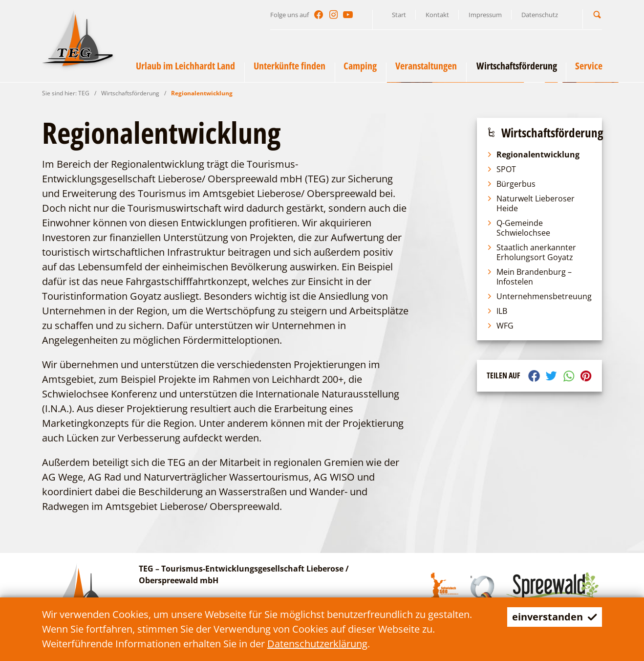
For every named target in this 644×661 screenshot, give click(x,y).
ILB (497, 311)
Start (399, 15)
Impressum (485, 15)
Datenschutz (540, 15)
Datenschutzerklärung (317, 644)
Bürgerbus (511, 184)
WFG (500, 326)
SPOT (501, 169)
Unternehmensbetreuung (539, 296)
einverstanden (554, 617)
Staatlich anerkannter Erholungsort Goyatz (531, 252)
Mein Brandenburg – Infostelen (529, 277)
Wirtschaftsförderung (130, 93)
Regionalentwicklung (202, 93)
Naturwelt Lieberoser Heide (531, 203)
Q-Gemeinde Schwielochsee (518, 228)
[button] (597, 14)
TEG (84, 93)
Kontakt (437, 15)
